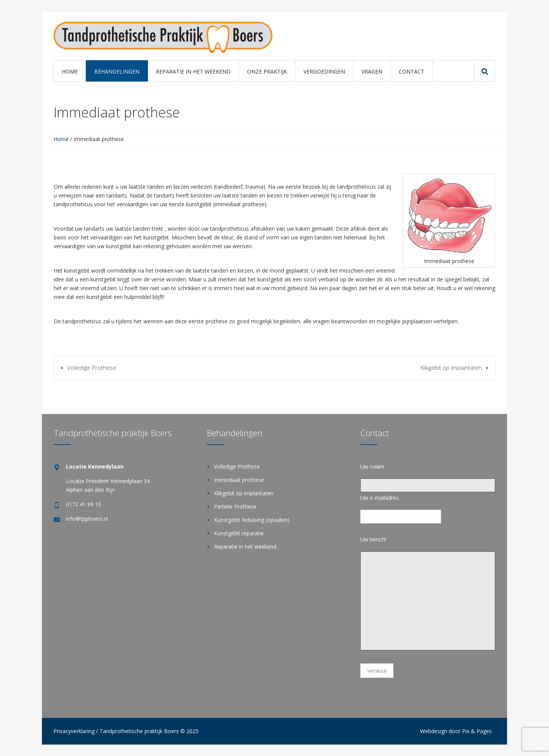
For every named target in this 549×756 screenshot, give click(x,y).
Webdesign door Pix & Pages (456, 731)
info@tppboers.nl (87, 519)
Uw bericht (373, 539)
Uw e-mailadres (380, 498)
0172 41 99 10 (83, 504)
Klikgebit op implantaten (451, 368)
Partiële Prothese (235, 506)
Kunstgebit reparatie (239, 533)
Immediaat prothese (239, 480)
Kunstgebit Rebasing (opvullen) (252, 520)
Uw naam (372, 466)
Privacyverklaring (74, 731)
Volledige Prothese (92, 368)
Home (61, 139)
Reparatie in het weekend (245, 547)
